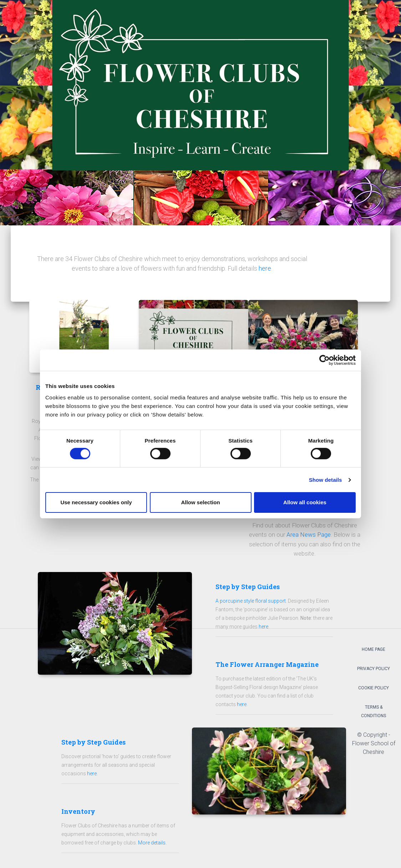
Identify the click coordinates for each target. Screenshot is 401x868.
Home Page (374, 652)
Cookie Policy (374, 690)
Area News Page (309, 537)
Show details (326, 480)
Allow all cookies (305, 502)
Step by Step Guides (248, 589)
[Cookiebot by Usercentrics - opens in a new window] (324, 360)
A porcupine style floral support (251, 603)
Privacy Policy (374, 671)
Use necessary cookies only (96, 502)
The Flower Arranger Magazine (267, 667)
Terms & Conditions (374, 714)
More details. (152, 845)
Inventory (78, 813)
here (265, 268)
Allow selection (200, 502)
